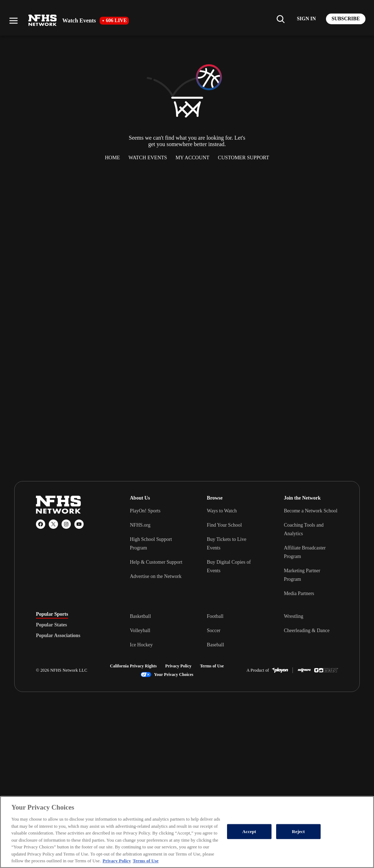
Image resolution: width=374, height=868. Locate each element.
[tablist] (72, 625)
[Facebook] (41, 524)
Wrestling (294, 616)
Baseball (215, 645)
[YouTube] (79, 524)
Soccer (214, 631)
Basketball (140, 616)
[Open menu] (14, 21)
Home (112, 157)
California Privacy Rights (133, 666)
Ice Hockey (141, 645)
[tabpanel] (234, 630)
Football (215, 616)
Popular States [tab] (51, 625)
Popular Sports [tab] (52, 614)
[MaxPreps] (304, 670)
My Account (192, 157)
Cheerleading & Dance (307, 631)
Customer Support (243, 157)
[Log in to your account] (306, 19)
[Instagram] (66, 524)
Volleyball (140, 631)
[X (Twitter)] (53, 524)
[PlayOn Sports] (280, 670)
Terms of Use (212, 666)
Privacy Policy (178, 666)
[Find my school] (280, 19)
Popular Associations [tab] (58, 636)
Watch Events (148, 157)
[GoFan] (326, 670)
